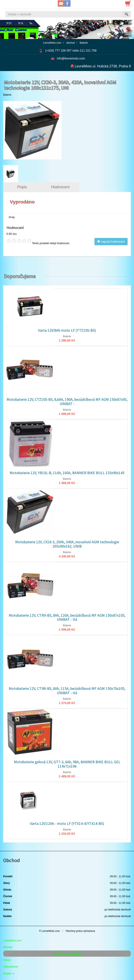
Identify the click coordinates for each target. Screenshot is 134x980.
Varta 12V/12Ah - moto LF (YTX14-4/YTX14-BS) (67, 823)
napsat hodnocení (111, 242)
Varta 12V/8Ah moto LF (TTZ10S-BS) (67, 330)
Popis (22, 187)
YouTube (61, 3)
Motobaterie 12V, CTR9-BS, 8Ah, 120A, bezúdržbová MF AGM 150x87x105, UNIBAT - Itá (67, 617)
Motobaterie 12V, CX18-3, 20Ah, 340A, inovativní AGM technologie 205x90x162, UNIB (67, 544)
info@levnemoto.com (71, 58)
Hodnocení (60, 187)
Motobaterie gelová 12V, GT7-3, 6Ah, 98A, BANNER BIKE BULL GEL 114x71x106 (67, 764)
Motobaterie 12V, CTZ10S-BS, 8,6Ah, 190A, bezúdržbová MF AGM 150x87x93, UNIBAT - (67, 402)
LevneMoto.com (12, 941)
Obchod (8, 947)
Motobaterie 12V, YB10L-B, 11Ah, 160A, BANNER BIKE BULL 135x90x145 (67, 473)
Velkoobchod (11, 967)
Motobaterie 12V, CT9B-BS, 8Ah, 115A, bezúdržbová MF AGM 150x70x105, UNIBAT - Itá (67, 691)
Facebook (67, 3)
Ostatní (9, 974)
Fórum (7, 960)
